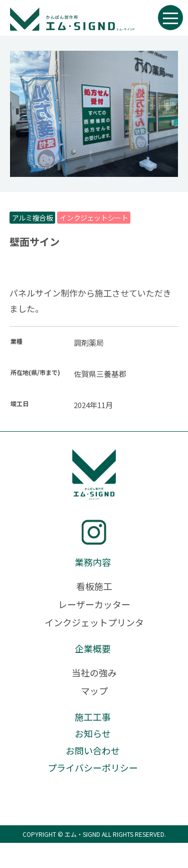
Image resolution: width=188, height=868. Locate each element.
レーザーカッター (94, 604)
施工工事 (93, 717)
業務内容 (93, 562)
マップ (94, 691)
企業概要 (93, 648)
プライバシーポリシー (93, 767)
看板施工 (94, 586)
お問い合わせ (93, 750)
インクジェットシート (94, 218)
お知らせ (93, 733)
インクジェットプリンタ (94, 622)
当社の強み (94, 672)
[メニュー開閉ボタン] (170, 18)
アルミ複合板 (33, 218)
